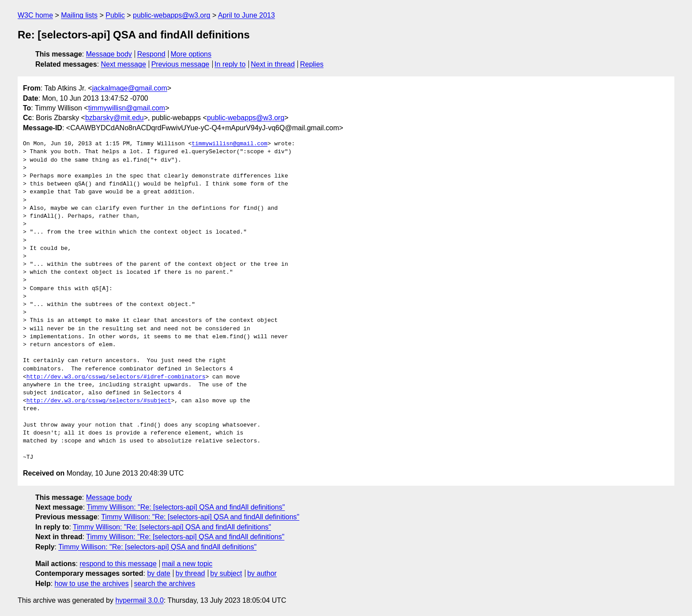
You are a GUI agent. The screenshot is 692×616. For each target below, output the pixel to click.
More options (191, 54)
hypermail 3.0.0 (139, 600)
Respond (151, 54)
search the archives (165, 584)
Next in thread (273, 64)
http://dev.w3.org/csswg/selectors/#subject (99, 401)
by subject (226, 573)
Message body (109, 54)
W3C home (35, 15)
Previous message (181, 64)
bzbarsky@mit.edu (115, 118)
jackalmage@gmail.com (130, 88)
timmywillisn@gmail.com (127, 108)
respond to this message (118, 564)
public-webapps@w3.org (171, 15)
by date (158, 573)
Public (115, 15)
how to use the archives (92, 584)
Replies (312, 64)
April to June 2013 (246, 15)
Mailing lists (79, 15)
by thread (190, 573)
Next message (124, 64)
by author (262, 573)
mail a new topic (187, 564)
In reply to (230, 64)
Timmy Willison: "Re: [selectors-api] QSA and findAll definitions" (186, 507)
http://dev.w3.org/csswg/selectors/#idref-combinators (116, 377)
